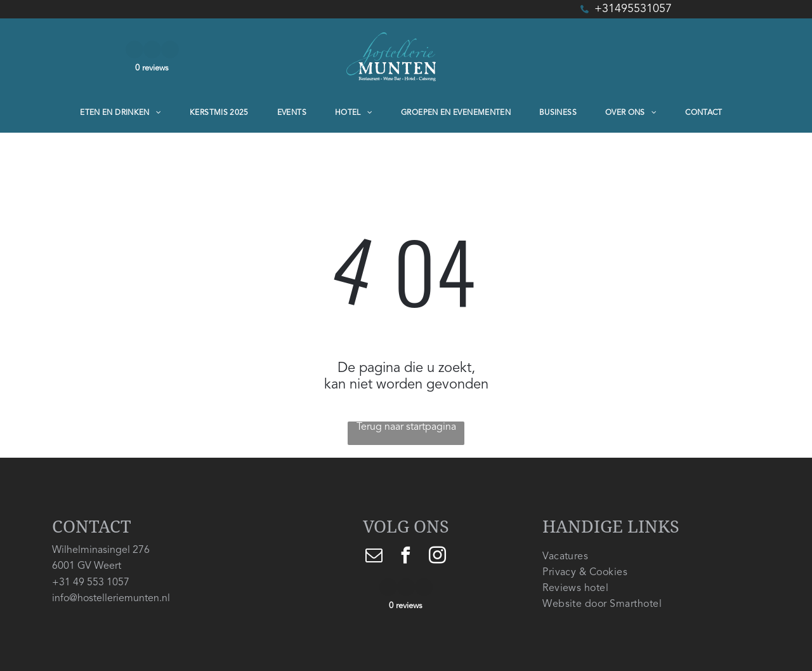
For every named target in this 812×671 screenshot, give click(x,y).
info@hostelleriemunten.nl (111, 599)
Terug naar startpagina (406, 427)
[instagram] (438, 557)
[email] (374, 557)
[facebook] (406, 557)
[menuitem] (125, 113)
